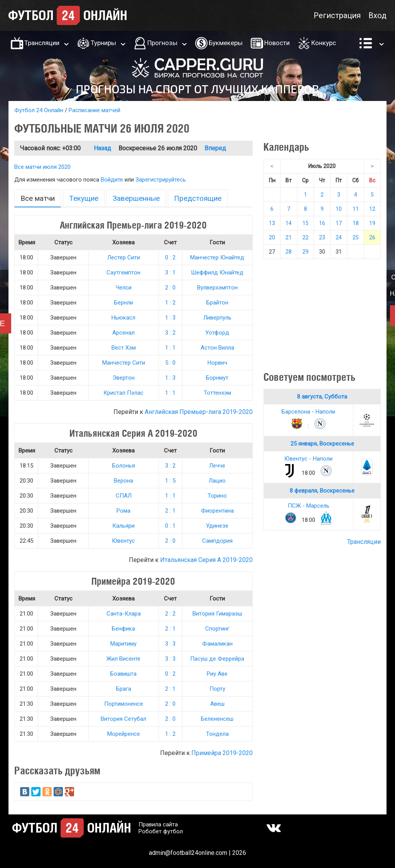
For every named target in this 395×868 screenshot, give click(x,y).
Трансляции (42, 43)
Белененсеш (217, 719)
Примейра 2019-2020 (222, 753)
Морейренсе (124, 734)
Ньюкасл (123, 318)
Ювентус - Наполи (308, 459)
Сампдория (217, 541)
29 (306, 252)
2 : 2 (170, 614)
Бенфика (123, 629)
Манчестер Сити (124, 363)
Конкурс (324, 43)
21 (289, 237)
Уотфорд (217, 333)
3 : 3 (170, 644)
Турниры (103, 43)
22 (306, 237)
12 (372, 209)
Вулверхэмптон (217, 288)
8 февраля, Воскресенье (322, 491)
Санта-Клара (124, 614)
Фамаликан (217, 644)
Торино (217, 496)
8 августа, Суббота (322, 397)
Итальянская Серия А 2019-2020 (206, 560)
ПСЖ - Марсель (309, 506)
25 (356, 237)
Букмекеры (226, 43)
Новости (277, 43)
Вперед (215, 148)
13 (272, 223)
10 (339, 209)
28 (289, 252)
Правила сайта (158, 824)
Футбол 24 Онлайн (39, 110)
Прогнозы (162, 43)
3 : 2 (170, 333)
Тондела (217, 734)
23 (322, 237)
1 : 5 (170, 481)
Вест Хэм (124, 348)
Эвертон (124, 378)
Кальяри (123, 526)
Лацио (217, 481)
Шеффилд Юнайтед (217, 273)
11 (356, 209)
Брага (124, 689)
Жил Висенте (123, 659)
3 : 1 (170, 273)
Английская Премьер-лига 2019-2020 (199, 412)
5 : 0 (170, 363)
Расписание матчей (95, 110)
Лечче (217, 466)
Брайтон (217, 303)
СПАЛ (124, 496)
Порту (217, 689)
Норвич (217, 363)
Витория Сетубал (123, 719)
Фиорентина (217, 511)
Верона (123, 481)
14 (289, 223)
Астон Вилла (217, 348)
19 (372, 223)
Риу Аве (217, 674)
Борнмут (217, 378)
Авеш (217, 704)
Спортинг (217, 629)
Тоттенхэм (217, 393)
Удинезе (217, 526)
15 (306, 223)
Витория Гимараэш (217, 614)
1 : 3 (170, 318)
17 (339, 223)
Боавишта (123, 674)
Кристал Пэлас (123, 393)
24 (339, 237)
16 (322, 223)
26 (372, 237)
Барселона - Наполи (308, 412)
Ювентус (123, 541)
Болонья (124, 466)
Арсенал (123, 333)
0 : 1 (170, 526)
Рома (123, 511)
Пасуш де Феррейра (217, 659)
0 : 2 (170, 257)
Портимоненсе (124, 704)
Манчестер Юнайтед (217, 257)
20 (272, 237)
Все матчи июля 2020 (42, 167)
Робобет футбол (161, 831)
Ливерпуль (217, 318)
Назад (102, 148)
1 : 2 (170, 303)
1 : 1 (170, 348)
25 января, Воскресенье (322, 444)
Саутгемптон (123, 273)
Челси (124, 288)
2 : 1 (170, 511)
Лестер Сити (124, 257)
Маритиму (123, 644)
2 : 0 (170, 288)
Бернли (124, 303)
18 (356, 223)
